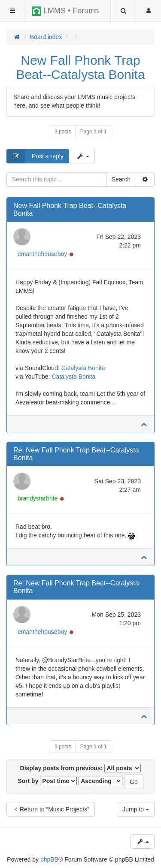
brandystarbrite (38, 498)
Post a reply (35, 156)
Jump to (136, 809)
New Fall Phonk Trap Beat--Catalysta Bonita (80, 67)
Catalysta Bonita (83, 368)
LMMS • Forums (65, 11)
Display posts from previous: (81, 768)
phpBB (49, 859)
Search (121, 179)
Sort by (47, 781)
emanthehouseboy (42, 254)
